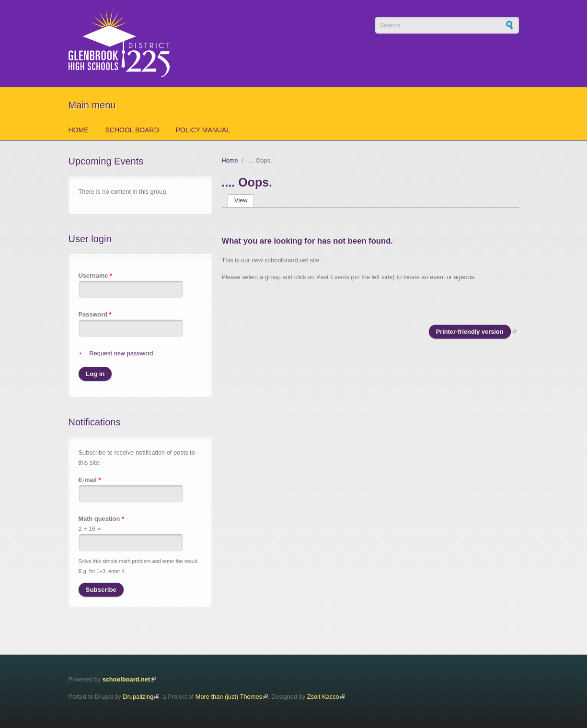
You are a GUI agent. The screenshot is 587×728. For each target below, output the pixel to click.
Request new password (121, 353)
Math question (101, 519)
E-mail (90, 480)
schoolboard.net (127, 679)
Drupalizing (138, 697)
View (244, 200)
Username (95, 276)
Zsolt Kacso (323, 697)
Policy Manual (203, 130)
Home (79, 130)
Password (95, 314)
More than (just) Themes (229, 697)
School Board (132, 130)
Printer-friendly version (470, 332)
